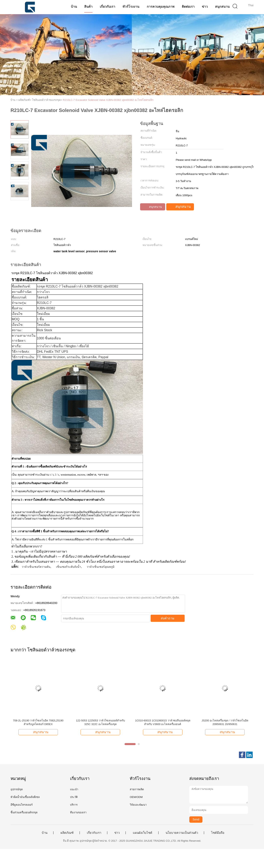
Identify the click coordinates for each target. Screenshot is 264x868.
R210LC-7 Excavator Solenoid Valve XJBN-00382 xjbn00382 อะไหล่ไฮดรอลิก (108, 100)
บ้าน (74, 7)
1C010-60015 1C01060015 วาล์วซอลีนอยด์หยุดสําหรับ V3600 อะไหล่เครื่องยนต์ (163, 722)
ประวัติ (74, 797)
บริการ (74, 805)
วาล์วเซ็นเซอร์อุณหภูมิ (101, 567)
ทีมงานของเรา (78, 812)
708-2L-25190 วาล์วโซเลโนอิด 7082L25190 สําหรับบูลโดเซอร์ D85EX (38, 722)
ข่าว (205, 7)
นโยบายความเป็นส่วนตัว (182, 833)
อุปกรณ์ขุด (17, 789)
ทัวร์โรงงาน (131, 7)
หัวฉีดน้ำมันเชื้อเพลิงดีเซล (25, 797)
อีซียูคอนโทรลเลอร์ (22, 805)
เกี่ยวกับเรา (108, 7)
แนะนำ (74, 789)
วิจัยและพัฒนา (138, 805)
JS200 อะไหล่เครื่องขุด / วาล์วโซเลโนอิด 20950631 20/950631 (225, 722)
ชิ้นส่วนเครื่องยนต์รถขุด (24, 812)
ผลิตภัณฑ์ (67, 833)
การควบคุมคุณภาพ (161, 7)
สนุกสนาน (222, 7)
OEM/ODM (136, 797)
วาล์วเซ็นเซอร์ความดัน (36, 567)
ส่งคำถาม (168, 618)
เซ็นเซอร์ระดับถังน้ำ (69, 567)
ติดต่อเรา (188, 7)
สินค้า (88, 7)
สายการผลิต (137, 789)
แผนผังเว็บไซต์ (143, 833)
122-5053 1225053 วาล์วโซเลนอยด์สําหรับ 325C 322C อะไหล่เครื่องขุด (100, 722)
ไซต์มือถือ (218, 833)
